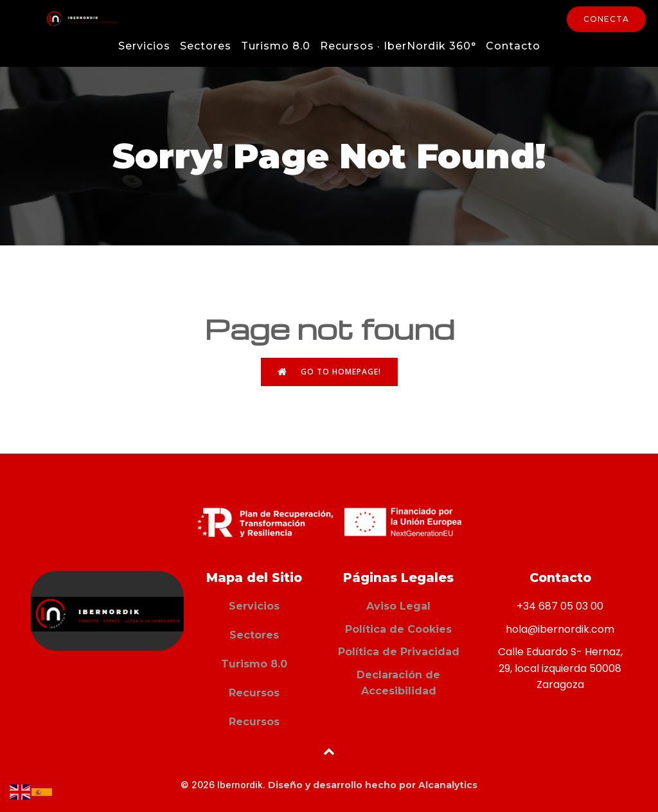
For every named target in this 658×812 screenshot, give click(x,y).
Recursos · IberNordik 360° (398, 46)
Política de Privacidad (399, 652)
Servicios (144, 46)
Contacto (513, 46)
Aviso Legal (398, 606)
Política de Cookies (398, 629)
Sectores (206, 46)
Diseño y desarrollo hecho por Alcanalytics (373, 785)
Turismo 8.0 (276, 46)
